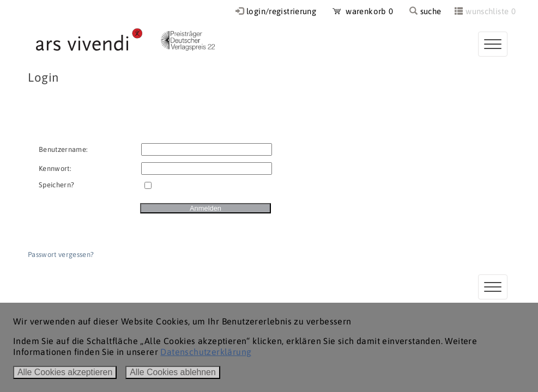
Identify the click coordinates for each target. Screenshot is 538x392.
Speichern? (56, 185)
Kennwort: (55, 169)
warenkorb (363, 11)
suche (425, 11)
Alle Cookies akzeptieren (65, 372)
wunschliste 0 (491, 11)
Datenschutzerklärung (206, 352)
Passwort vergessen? (61, 255)
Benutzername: (63, 149)
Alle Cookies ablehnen (173, 372)
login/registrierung (281, 11)
